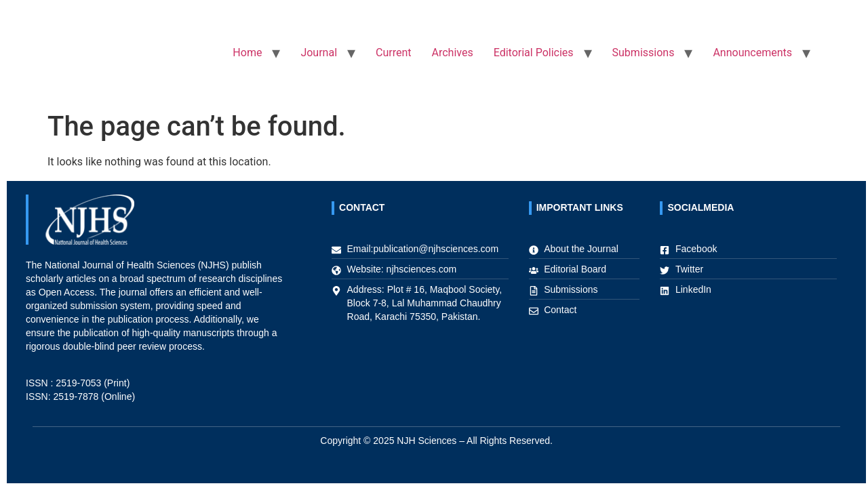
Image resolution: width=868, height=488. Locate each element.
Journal (319, 53)
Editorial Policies (534, 53)
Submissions (644, 53)
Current (393, 53)
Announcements (752, 53)
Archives (453, 53)
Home (247, 53)
